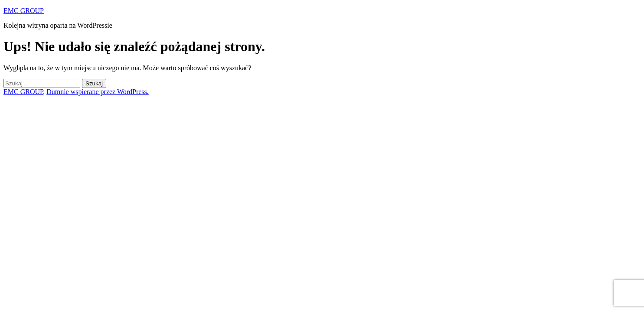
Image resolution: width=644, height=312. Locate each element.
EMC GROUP (24, 11)
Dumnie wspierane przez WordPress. (98, 92)
